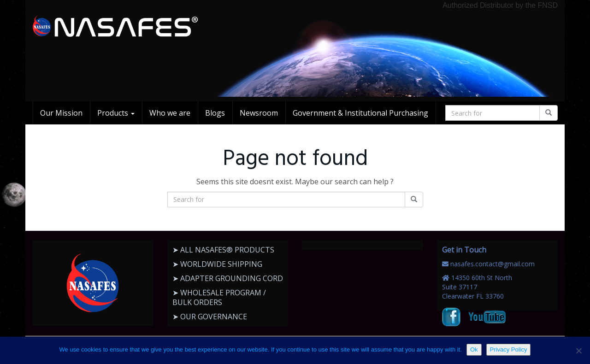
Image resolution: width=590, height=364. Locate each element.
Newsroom (259, 113)
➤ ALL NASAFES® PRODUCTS (223, 250)
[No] (578, 351)
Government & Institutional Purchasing (360, 113)
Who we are (170, 113)
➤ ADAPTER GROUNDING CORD (228, 278)
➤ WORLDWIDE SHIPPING (217, 264)
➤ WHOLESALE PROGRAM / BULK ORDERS (219, 297)
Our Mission (61, 113)
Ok (474, 349)
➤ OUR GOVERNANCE (210, 317)
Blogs (215, 113)
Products (116, 113)
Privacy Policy (509, 349)
